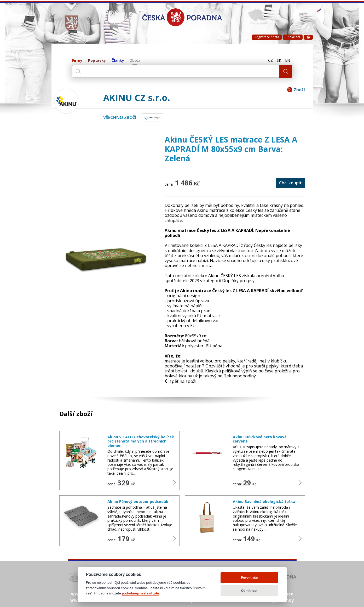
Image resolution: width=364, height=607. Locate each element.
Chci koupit (290, 184)
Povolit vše (249, 578)
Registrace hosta (267, 37)
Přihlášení (293, 37)
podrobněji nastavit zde (140, 593)
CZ (266, 61)
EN (287, 61)
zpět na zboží (182, 383)
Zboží (135, 61)
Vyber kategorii (163, 118)
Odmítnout (249, 591)
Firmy (77, 61)
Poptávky (97, 61)
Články (118, 61)
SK (276, 61)
